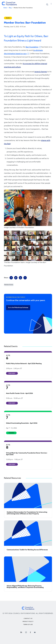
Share (6, 278)
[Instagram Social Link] (26, 632)
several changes (41, 72)
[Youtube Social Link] (35, 632)
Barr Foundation (32, 47)
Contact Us (28, 619)
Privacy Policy (28, 622)
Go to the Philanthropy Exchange (18, 308)
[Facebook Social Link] (30, 632)
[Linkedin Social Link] (21, 632)
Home (5, 8)
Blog (10, 8)
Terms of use (28, 625)
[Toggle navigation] (51, 4)
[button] (47, 4)
